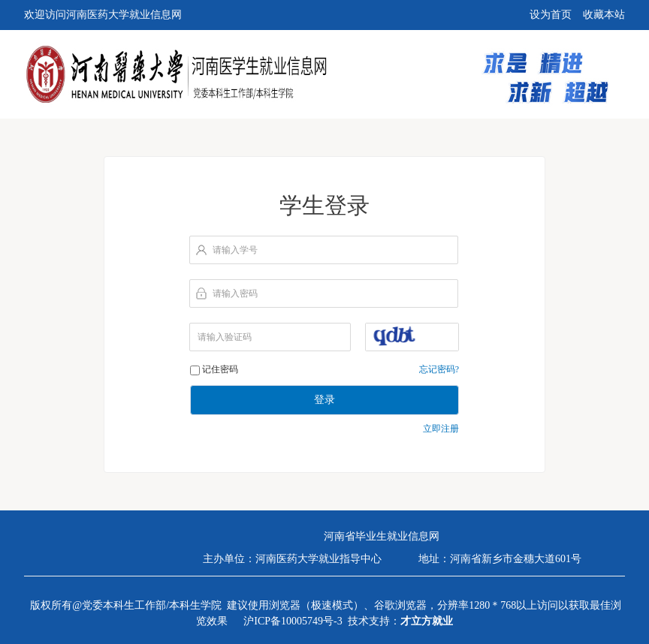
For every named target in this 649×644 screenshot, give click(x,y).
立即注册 (441, 429)
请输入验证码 (225, 337)
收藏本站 (604, 15)
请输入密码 (235, 293)
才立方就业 (427, 621)
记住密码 (220, 369)
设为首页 (551, 15)
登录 (324, 400)
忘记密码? (439, 369)
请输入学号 (235, 250)
